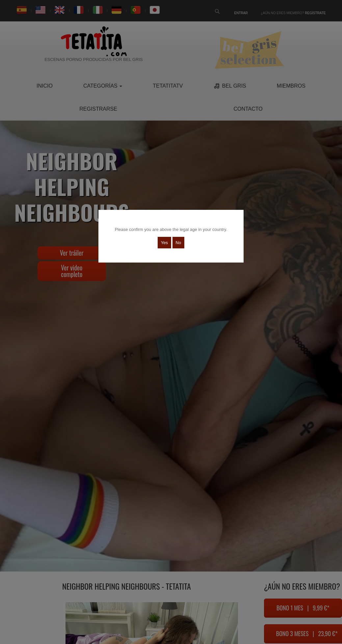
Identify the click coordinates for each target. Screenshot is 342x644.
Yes (164, 243)
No (179, 243)
